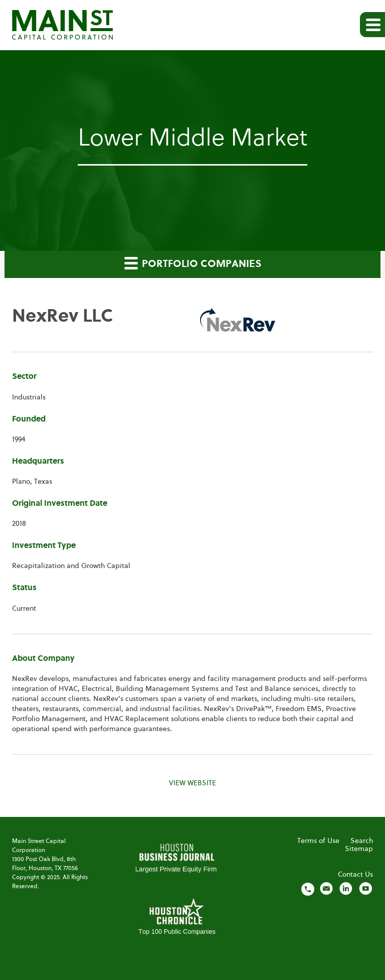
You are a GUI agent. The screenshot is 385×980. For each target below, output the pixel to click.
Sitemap (359, 849)
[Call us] (308, 889)
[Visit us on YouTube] (365, 889)
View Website (192, 783)
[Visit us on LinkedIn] (346, 889)
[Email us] (326, 889)
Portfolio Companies (193, 263)
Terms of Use (318, 841)
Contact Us (355, 875)
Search (362, 841)
